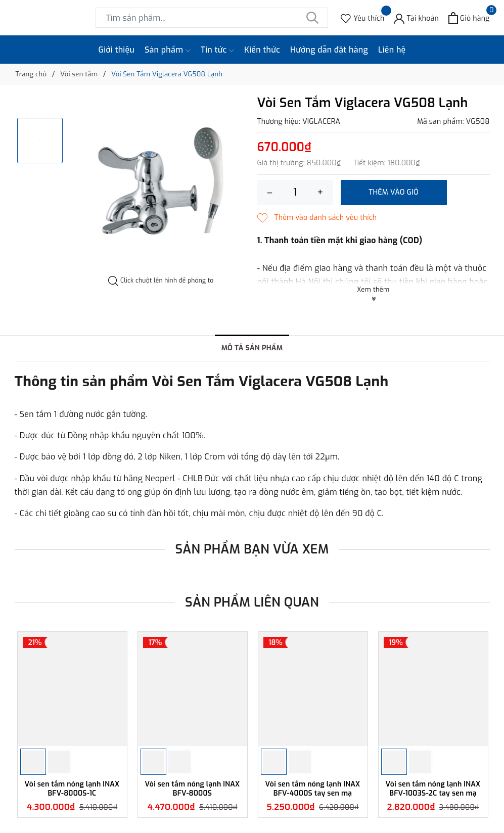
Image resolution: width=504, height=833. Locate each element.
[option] (161, 186)
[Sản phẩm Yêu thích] (362, 18)
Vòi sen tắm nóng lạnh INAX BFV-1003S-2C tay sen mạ (433, 789)
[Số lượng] (295, 193)
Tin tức (217, 50)
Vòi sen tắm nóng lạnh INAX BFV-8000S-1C (72, 789)
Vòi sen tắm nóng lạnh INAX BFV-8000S (193, 789)
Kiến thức (262, 50)
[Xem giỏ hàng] (469, 18)
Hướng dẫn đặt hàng (329, 50)
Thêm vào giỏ (394, 192)
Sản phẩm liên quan (252, 602)
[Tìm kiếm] (313, 18)
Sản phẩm (168, 50)
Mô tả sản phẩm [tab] (252, 348)
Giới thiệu (117, 50)
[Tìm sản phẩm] (212, 18)
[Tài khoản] (416, 18)
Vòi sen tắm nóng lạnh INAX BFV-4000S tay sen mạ (313, 789)
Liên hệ (392, 50)
